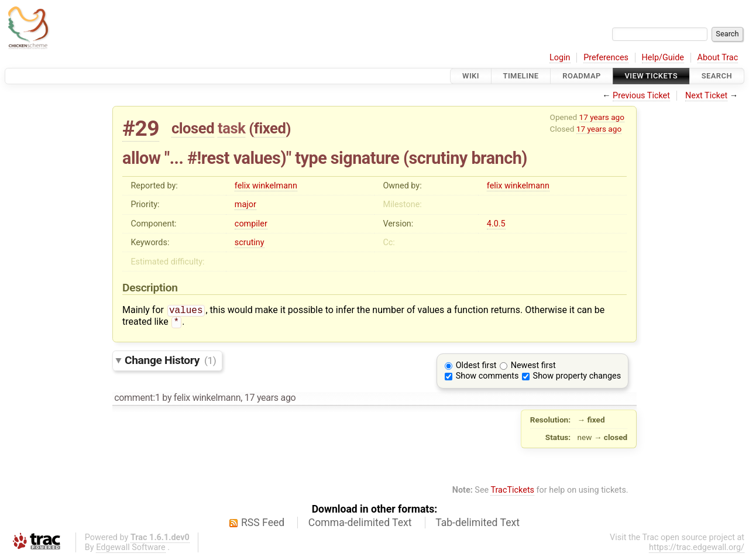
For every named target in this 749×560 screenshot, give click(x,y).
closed (193, 128)
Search (717, 76)
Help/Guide (663, 58)
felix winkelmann (266, 186)
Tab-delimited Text (477, 525)
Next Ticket (706, 96)
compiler (251, 224)
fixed (270, 128)
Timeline (521, 76)
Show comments (487, 378)
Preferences (606, 58)
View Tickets (651, 76)
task (231, 128)
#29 (141, 128)
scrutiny (250, 243)
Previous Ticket (641, 96)
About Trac (718, 58)
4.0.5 (496, 224)
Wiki (471, 76)
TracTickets (512, 492)
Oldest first (476, 368)
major (245, 205)
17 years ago (602, 117)
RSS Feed (263, 525)
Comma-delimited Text (360, 525)
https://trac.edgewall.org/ (697, 550)
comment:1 (137, 400)
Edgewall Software (131, 550)
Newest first (533, 368)
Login (560, 58)
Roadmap (582, 76)
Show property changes (577, 378)
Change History (170, 363)
